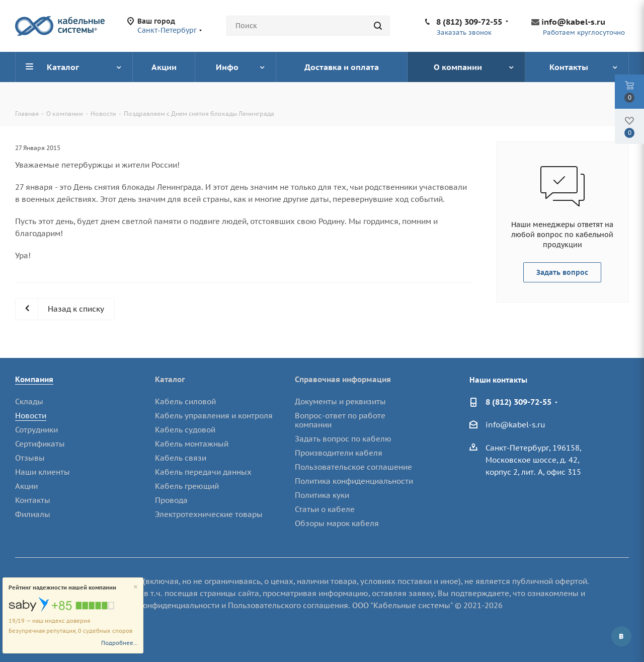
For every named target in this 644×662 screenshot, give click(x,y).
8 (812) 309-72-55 (469, 22)
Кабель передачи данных (203, 472)
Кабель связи (181, 458)
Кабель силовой (185, 401)
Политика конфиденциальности (354, 481)
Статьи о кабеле (325, 509)
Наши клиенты (43, 472)
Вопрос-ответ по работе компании (340, 420)
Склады (29, 401)
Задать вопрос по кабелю (343, 439)
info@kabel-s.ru (573, 22)
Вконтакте (621, 636)
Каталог (170, 379)
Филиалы (33, 514)
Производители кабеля (339, 453)
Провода (171, 500)
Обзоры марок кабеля (337, 523)
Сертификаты (40, 444)
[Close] (136, 587)
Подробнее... (119, 643)
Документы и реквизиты (340, 401)
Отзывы (30, 458)
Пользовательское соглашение (353, 467)
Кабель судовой (185, 430)
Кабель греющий (187, 486)
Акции (26, 486)
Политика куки (322, 495)
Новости (31, 416)
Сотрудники (36, 430)
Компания (34, 379)
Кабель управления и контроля (214, 416)
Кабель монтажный (192, 444)
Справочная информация (343, 379)
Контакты (33, 500)
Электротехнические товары (209, 514)
